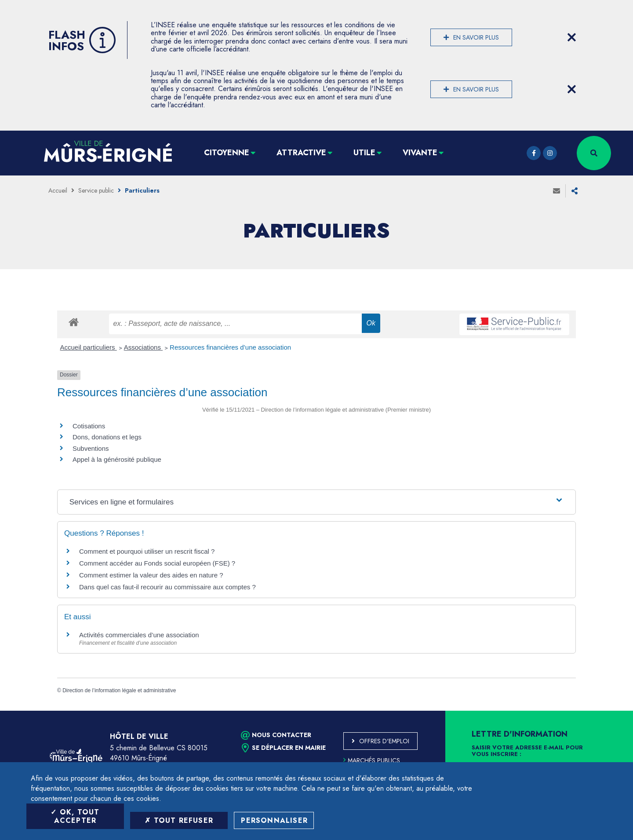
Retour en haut (607, 711)
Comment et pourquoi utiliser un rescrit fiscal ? (147, 551)
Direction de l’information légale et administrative (119, 690)
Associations (143, 347)
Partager (575, 191)
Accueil (58, 190)
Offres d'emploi (384, 741)
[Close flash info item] (571, 37)
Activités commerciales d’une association (139, 635)
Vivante (420, 153)
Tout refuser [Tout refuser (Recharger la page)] (179, 820)
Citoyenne (227, 153)
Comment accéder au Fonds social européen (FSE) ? (157, 563)
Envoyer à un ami (557, 191)
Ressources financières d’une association (230, 347)
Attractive (301, 153)
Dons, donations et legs (107, 437)
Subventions (91, 448)
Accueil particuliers (89, 347)
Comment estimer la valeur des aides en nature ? (151, 575)
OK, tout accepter (75, 816)
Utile (364, 153)
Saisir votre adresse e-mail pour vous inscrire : (527, 751)
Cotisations (89, 426)
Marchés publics (372, 760)
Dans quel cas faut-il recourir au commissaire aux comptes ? (167, 587)
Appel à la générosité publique (117, 459)
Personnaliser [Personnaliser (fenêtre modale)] (274, 820)
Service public (96, 190)
